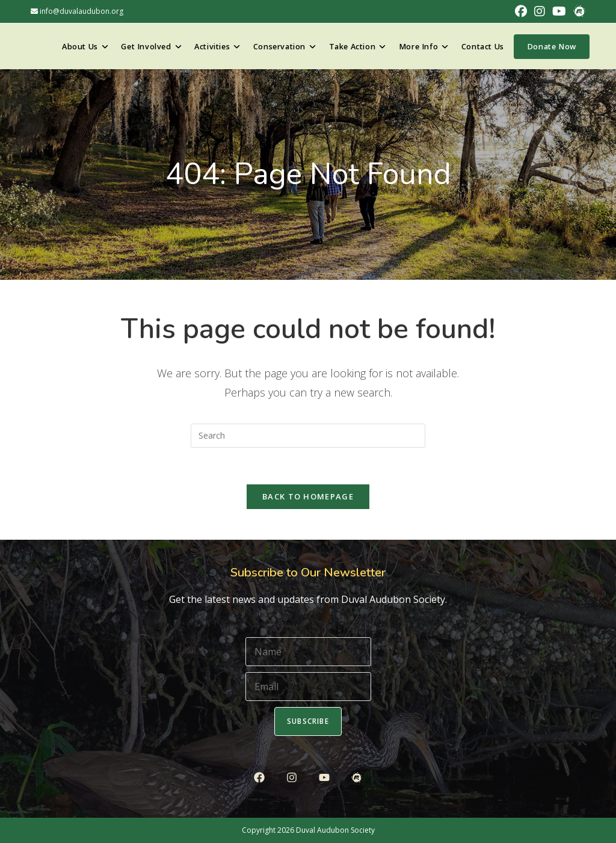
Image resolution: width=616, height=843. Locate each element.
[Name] (308, 652)
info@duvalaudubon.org (77, 11)
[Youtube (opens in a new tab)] (559, 11)
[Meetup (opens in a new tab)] (577, 11)
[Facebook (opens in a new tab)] (521, 11)
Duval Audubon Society (335, 830)
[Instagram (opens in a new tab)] (540, 11)
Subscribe (308, 721)
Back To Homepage (308, 496)
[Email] (308, 687)
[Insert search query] (308, 436)
